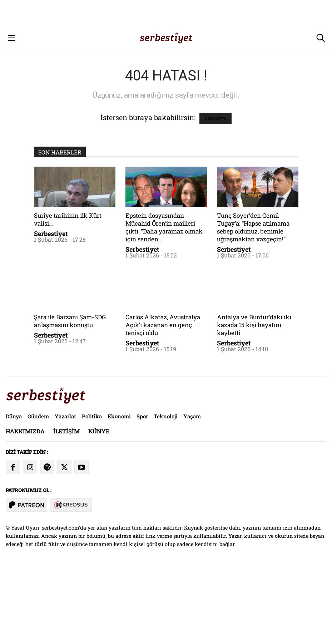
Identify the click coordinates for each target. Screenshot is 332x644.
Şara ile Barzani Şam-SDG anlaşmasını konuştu (70, 394)
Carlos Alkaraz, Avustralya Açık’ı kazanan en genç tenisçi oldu (163, 398)
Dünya (14, 490)
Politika (92, 490)
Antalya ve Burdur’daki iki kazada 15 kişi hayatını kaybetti (254, 398)
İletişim (66, 504)
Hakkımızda (25, 504)
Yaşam (192, 490)
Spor (142, 490)
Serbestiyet (51, 307)
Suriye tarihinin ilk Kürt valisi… (68, 293)
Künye (99, 504)
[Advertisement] (166, 50)
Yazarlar (65, 490)
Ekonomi (119, 490)
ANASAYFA (215, 192)
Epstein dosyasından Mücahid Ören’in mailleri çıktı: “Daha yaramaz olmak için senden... (164, 301)
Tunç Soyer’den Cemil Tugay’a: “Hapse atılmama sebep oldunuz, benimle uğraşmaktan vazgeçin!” (253, 301)
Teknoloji (166, 490)
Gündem (38, 490)
